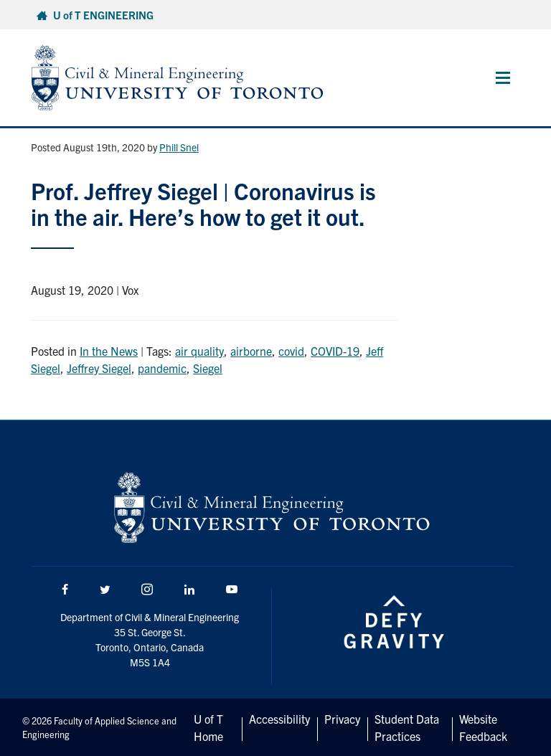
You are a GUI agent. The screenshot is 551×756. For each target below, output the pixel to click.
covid (291, 351)
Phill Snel (179, 147)
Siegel (208, 368)
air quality (199, 351)
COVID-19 (335, 351)
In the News (109, 351)
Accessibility (279, 719)
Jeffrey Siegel (99, 368)
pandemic (162, 368)
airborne (251, 351)
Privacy (342, 719)
